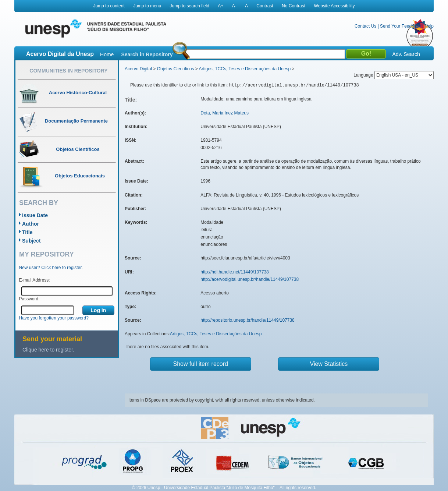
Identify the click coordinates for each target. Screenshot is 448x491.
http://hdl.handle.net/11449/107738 (235, 272)
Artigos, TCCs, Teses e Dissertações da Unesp (245, 69)
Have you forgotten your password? (54, 318)
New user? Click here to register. (51, 268)
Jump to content (109, 6)
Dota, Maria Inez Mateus (225, 113)
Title (27, 232)
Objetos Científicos (176, 69)
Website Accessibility (334, 6)
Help (429, 26)
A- (234, 6)
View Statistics (329, 364)
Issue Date (35, 215)
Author (31, 224)
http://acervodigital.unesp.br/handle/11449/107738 (250, 279)
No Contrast (294, 6)
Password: (29, 299)
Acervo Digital (138, 69)
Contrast (265, 6)
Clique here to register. (48, 350)
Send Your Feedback (400, 26)
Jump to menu (147, 6)
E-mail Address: (35, 280)
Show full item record (201, 364)
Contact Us (365, 26)
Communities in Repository (68, 71)
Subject (31, 241)
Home (107, 54)
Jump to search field (190, 6)
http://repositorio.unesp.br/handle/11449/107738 (248, 320)
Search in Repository (147, 54)
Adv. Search (406, 54)
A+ (221, 6)
